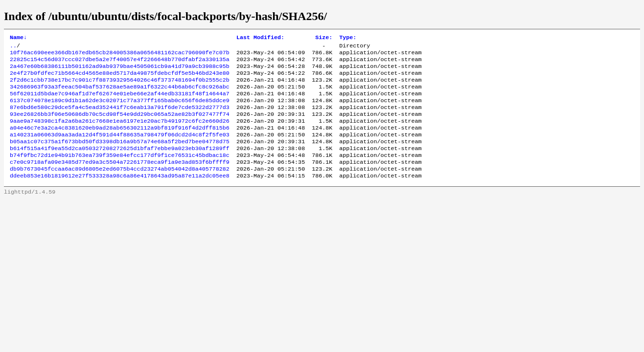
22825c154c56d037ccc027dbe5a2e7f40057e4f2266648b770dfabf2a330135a (120, 63)
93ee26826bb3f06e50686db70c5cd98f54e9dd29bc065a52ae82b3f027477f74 (120, 126)
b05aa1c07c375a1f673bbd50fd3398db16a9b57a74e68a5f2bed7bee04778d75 (120, 157)
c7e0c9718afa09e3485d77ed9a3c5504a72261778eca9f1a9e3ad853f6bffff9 (120, 180)
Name (18, 38)
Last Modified (260, 38)
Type (348, 38)
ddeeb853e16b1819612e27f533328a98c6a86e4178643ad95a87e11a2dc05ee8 (120, 196)
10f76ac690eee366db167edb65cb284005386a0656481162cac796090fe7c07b (120, 55)
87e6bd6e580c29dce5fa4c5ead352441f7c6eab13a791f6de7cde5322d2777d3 (120, 118)
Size (324, 38)
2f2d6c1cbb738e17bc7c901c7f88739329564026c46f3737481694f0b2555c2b (120, 87)
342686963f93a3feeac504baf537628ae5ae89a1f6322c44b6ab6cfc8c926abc (120, 94)
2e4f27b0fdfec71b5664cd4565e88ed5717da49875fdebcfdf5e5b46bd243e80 (120, 79)
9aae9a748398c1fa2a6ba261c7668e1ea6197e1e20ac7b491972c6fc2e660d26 (120, 133)
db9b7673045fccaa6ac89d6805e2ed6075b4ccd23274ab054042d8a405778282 (120, 188)
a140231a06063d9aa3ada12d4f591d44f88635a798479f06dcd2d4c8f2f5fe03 (120, 149)
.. (13, 47)
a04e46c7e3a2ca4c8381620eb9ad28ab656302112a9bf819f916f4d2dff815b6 (120, 141)
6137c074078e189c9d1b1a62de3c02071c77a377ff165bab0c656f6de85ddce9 (120, 110)
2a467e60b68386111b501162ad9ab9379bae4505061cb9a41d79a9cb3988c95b (120, 71)
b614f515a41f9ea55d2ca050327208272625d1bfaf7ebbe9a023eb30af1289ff (120, 165)
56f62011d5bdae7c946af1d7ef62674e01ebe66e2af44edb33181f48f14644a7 (120, 102)
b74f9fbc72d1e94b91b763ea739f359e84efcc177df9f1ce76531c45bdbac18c (120, 173)
